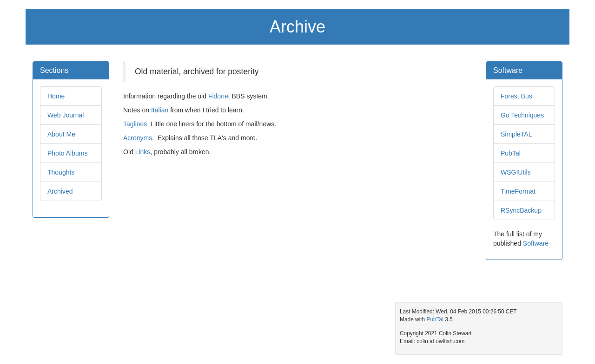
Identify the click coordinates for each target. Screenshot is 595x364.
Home (56, 96)
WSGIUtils (516, 172)
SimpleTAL (516, 134)
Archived (60, 191)
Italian (160, 110)
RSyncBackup (521, 210)
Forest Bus (516, 96)
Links (143, 152)
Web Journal (66, 115)
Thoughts (61, 172)
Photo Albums (67, 153)
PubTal (511, 153)
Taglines (135, 124)
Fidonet (219, 96)
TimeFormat (518, 191)
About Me (61, 134)
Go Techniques (522, 115)
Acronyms (138, 138)
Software (536, 243)
